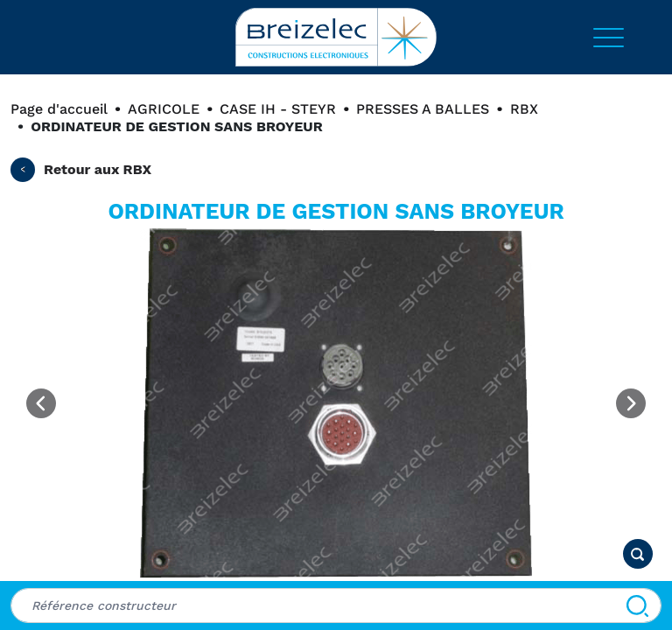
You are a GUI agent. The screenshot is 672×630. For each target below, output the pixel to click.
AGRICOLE (164, 109)
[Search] (637, 605)
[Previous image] (41, 403)
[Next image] (631, 403)
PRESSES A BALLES (423, 109)
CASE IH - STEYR (278, 109)
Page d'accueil (59, 109)
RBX (524, 109)
